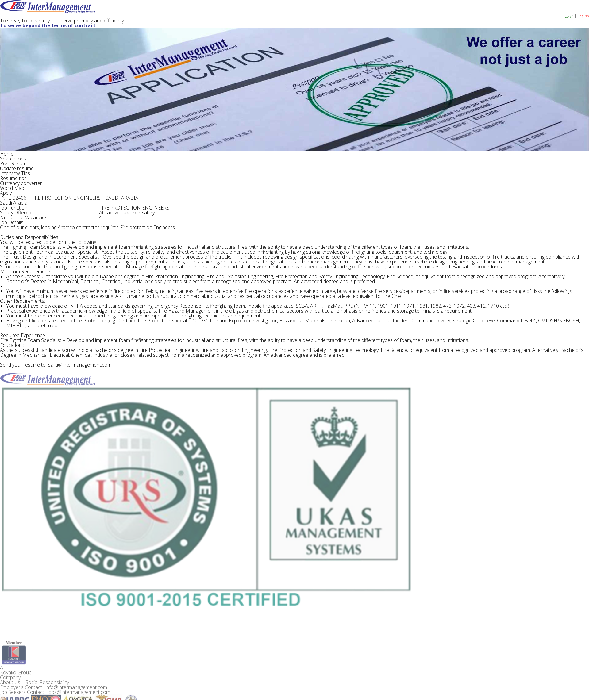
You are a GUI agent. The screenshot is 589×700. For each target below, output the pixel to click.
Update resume (17, 168)
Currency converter (21, 183)
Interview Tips (15, 173)
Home (7, 154)
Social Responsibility (47, 690)
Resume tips (13, 178)
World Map (12, 188)
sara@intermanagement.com (77, 365)
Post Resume (15, 163)
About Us (10, 690)
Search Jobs (13, 159)
